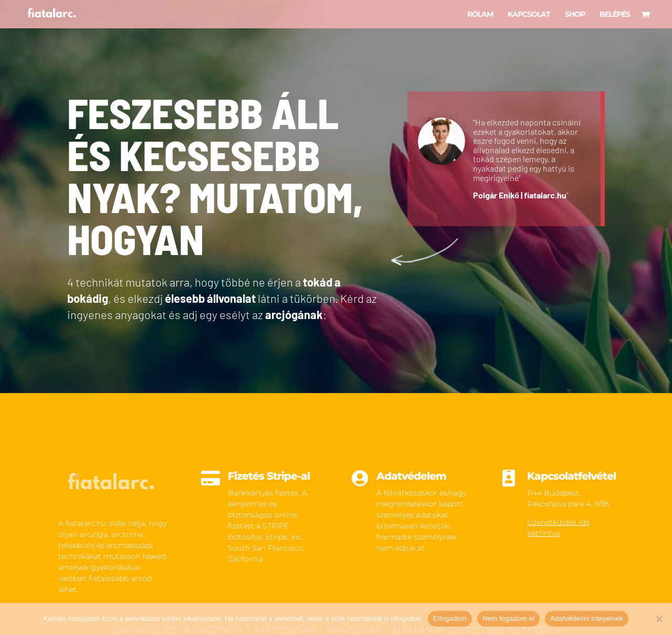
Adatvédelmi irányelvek (587, 618)
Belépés (615, 14)
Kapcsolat (529, 14)
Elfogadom (450, 618)
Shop (575, 14)
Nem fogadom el (508, 618)
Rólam (480, 14)
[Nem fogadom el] (659, 619)
